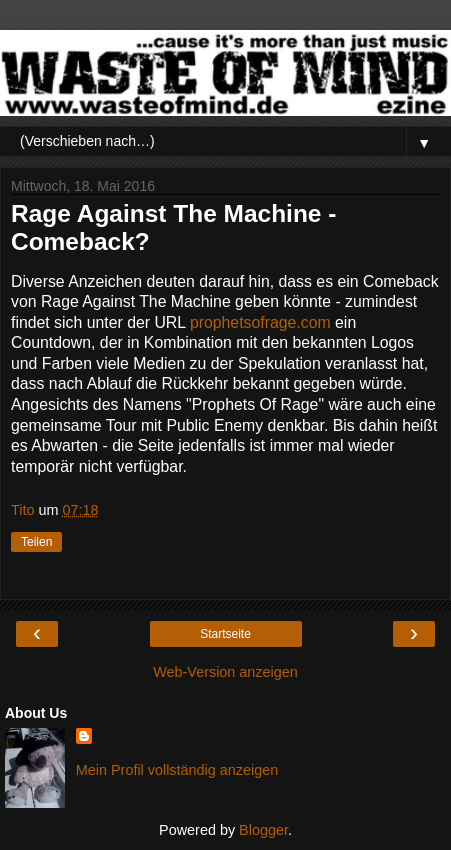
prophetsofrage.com (260, 322)
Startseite (225, 634)
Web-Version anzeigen (225, 672)
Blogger (263, 830)
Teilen (36, 542)
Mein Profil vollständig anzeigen (177, 770)
